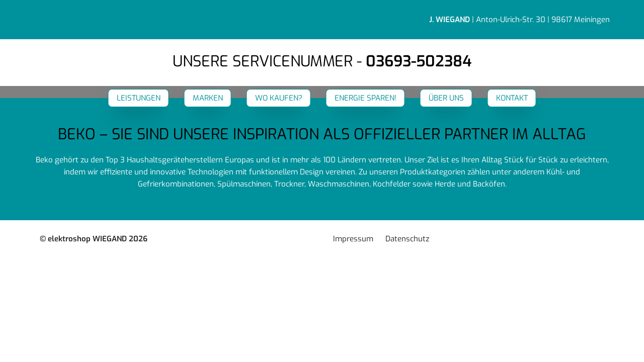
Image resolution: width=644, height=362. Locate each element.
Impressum (353, 239)
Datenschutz (407, 239)
